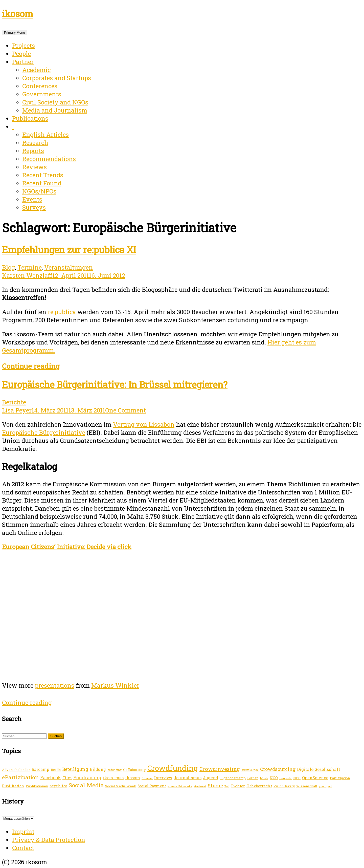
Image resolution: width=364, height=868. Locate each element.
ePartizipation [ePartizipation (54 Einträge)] (20, 777)
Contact (23, 848)
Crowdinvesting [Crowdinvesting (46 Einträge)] (220, 769)
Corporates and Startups (57, 78)
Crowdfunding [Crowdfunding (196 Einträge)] (173, 768)
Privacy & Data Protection (49, 840)
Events (32, 199)
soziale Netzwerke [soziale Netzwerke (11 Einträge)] (180, 786)
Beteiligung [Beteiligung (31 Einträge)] (75, 769)
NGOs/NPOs (39, 191)
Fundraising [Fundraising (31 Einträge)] (87, 777)
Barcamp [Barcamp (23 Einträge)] (40, 769)
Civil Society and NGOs (55, 102)
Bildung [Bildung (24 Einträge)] (98, 769)
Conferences (40, 86)
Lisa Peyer (17, 410)
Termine (30, 267)
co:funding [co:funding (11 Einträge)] (115, 770)
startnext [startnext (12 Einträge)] (200, 786)
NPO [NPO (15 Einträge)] (297, 778)
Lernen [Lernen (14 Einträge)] (253, 778)
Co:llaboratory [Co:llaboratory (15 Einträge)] (134, 770)
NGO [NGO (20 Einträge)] (274, 778)
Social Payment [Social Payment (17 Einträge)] (152, 786)
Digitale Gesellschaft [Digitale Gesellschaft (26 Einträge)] (319, 769)
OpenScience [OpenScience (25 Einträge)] (315, 778)
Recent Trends (43, 175)
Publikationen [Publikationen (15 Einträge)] (37, 786)
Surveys (34, 207)
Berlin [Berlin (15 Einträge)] (56, 770)
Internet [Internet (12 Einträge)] (147, 778)
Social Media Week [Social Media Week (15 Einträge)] (121, 786)
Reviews (35, 167)
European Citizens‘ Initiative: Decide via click (67, 547)
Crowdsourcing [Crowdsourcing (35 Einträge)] (278, 769)
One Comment (126, 410)
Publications (30, 118)
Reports (33, 151)
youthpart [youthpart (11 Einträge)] (325, 786)
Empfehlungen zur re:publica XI (69, 250)
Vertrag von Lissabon (144, 424)
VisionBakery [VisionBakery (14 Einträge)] (284, 786)
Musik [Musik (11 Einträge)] (264, 778)
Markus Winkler (115, 685)
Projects (24, 46)
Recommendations (49, 159)
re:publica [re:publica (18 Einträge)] (58, 786)
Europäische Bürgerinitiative (44, 432)
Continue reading (31, 366)
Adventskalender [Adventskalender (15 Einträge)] (16, 770)
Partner (23, 62)
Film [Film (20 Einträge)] (67, 778)
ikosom (18, 14)
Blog (8, 267)
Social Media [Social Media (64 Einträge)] (86, 785)
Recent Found (42, 183)
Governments (42, 94)
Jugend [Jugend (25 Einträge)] (211, 778)
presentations (55, 685)
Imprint (23, 832)
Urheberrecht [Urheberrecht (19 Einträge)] (259, 786)
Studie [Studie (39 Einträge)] (215, 785)
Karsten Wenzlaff (27, 275)
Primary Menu (15, 32)
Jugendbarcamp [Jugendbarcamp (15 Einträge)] (233, 778)
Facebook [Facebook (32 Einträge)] (51, 777)
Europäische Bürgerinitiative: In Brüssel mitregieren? (115, 384)
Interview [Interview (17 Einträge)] (163, 778)
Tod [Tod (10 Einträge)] (227, 786)
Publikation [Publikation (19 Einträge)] (13, 786)
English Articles (45, 135)
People (21, 54)
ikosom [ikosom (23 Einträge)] (133, 778)
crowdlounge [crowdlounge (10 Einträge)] (250, 770)
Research (35, 143)
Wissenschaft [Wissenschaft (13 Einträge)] (307, 786)
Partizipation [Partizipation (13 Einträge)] (340, 778)
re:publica (62, 312)
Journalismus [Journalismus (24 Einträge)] (188, 778)
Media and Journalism (55, 110)
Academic (36, 70)
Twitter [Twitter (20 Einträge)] (238, 786)
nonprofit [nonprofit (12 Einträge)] (286, 778)
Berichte (14, 402)
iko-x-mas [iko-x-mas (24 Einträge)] (113, 778)
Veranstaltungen (69, 267)
